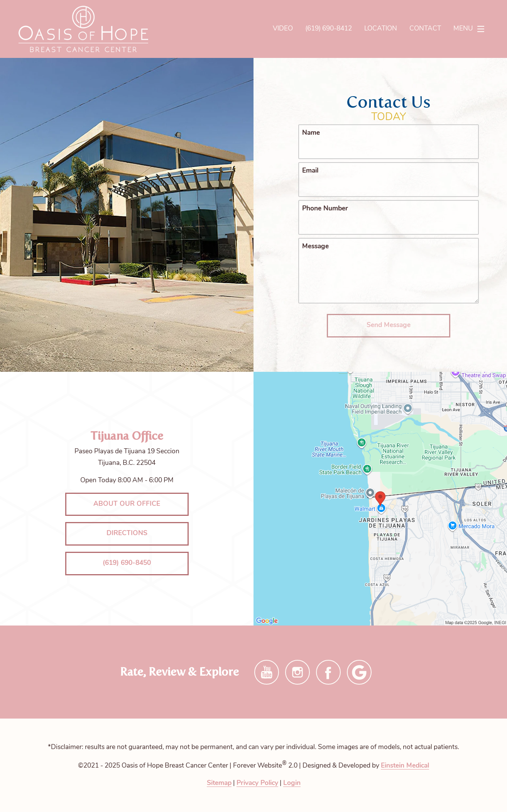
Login (292, 783)
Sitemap (219, 783)
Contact (425, 29)
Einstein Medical (405, 766)
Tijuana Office (127, 436)
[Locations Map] (380, 498)
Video (283, 29)
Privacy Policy (257, 783)
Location (381, 29)
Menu (471, 29)
